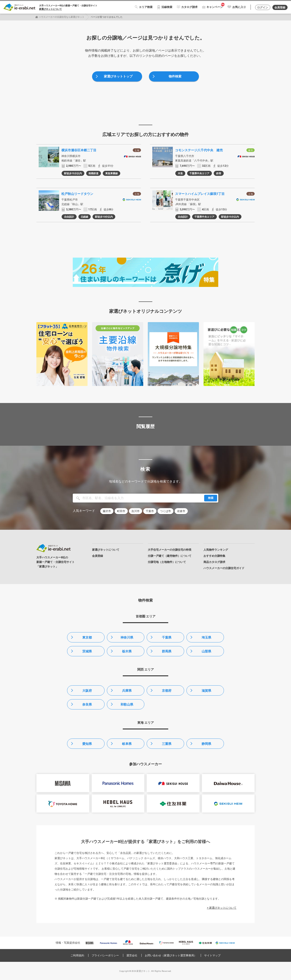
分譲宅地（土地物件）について (167, 562)
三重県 (167, 744)
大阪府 (87, 691)
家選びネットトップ (118, 76)
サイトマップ (212, 955)
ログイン (263, 7)
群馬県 (167, 651)
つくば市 (166, 511)
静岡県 (206, 744)
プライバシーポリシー (105, 955)
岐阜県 (127, 744)
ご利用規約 (77, 955)
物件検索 (175, 76)
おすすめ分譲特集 (214, 556)
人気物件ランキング (216, 550)
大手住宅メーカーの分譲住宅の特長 (170, 550)
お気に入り (239, 7)
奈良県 (87, 704)
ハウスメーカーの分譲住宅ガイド (224, 568)
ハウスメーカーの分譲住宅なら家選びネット (62, 17)
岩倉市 (181, 511)
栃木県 (127, 651)
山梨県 (206, 651)
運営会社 (132, 955)
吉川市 (135, 511)
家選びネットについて (50, 9)
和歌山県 (127, 704)
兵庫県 (127, 691)
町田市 (121, 511)
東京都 (87, 637)
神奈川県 (127, 637)
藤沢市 (107, 511)
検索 (211, 498)
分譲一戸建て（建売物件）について (170, 556)
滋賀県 (206, 691)
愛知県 (87, 744)
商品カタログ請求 (214, 562)
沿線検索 (167, 7)
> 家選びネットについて (222, 908)
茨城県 (87, 651)
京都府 (167, 691)
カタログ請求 (189, 7)
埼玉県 (206, 637)
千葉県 (167, 637)
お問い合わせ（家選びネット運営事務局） (171, 955)
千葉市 (150, 511)
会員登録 (280, 7)
